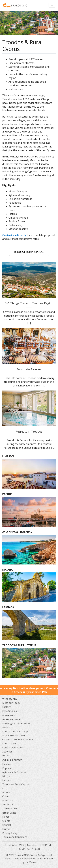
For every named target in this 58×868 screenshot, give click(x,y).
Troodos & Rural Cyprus (16, 784)
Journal (6, 829)
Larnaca (7, 780)
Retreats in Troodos (29, 432)
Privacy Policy (10, 833)
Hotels (6, 755)
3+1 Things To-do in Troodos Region (29, 303)
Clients (6, 821)
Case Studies (10, 711)
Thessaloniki (10, 808)
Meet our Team (11, 703)
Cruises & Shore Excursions (18, 739)
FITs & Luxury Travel (14, 735)
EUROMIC (48, 845)
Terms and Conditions (15, 837)
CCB (38, 849)
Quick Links (9, 813)
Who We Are (10, 699)
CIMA (22, 849)
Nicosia (6, 776)
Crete (5, 796)
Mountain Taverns (29, 369)
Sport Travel (9, 743)
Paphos (7, 768)
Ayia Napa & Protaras (14, 772)
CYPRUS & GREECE (12, 760)
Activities (7, 752)
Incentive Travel (11, 719)
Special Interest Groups (16, 731)
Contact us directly (14, 235)
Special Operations (13, 747)
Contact (7, 825)
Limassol (7, 764)
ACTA (30, 849)
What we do (10, 715)
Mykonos (8, 800)
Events (6, 727)
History (6, 707)
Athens (6, 792)
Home (6, 817)
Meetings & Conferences (16, 723)
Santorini (8, 804)
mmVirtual (31, 862)
